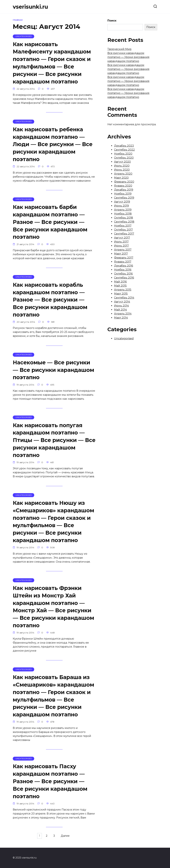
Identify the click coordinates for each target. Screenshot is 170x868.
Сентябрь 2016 (124, 278)
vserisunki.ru (30, 7)
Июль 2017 (121, 242)
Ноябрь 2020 (123, 154)
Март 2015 (121, 294)
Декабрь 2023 (124, 146)
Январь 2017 (123, 262)
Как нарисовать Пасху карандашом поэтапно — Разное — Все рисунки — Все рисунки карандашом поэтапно (50, 785)
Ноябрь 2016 (123, 270)
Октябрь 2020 (124, 158)
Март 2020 (121, 178)
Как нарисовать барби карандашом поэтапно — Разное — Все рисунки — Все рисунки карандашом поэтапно (50, 223)
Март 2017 (121, 254)
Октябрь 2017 (123, 230)
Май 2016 (120, 282)
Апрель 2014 (123, 314)
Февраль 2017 (124, 258)
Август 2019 (122, 202)
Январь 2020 (123, 186)
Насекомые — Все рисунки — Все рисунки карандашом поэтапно (53, 372)
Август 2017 (122, 238)
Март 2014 (121, 318)
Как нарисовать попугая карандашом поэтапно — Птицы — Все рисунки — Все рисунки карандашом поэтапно (54, 442)
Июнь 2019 (121, 206)
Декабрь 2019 (124, 190)
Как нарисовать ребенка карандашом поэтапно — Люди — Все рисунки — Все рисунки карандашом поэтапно (53, 145)
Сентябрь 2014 (124, 298)
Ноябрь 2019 (123, 194)
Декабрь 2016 (124, 266)
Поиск (112, 21)
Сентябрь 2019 (124, 198)
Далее (68, 841)
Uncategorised (124, 338)
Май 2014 (120, 310)
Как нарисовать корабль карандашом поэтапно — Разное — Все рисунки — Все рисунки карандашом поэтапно (50, 301)
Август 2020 (122, 162)
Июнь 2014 (121, 306)
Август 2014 (122, 302)
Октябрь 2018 (124, 218)
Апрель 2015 (123, 290)
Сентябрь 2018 (124, 222)
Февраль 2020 (124, 182)
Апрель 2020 (123, 174)
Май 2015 (120, 286)
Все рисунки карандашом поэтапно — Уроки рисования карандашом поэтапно (128, 57)
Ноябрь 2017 (123, 226)
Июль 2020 (122, 166)
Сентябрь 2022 (124, 150)
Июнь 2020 (122, 170)
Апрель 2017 (123, 250)
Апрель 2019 (123, 210)
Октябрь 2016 (123, 274)
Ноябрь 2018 (123, 214)
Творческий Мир (119, 49)
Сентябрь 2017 (124, 234)
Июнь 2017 (121, 246)
